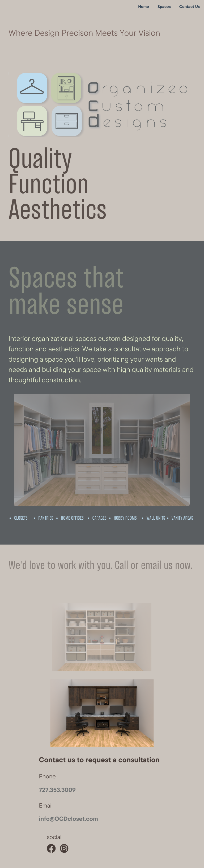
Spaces (164, 6)
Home (144, 6)
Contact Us (190, 6)
